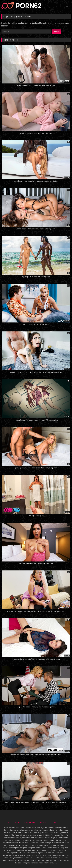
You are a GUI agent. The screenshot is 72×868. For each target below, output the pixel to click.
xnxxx (64, 822)
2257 (8, 822)
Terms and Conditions (48, 822)
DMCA (17, 822)
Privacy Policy (30, 822)
